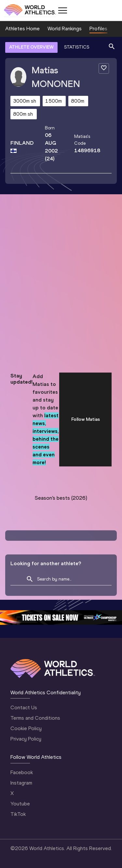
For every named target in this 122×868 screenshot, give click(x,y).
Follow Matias (86, 419)
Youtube (20, 804)
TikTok (18, 814)
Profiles (98, 29)
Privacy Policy (26, 739)
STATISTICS (77, 47)
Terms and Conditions (35, 718)
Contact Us (24, 707)
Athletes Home (22, 29)
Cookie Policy (26, 728)
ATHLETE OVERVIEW (31, 47)
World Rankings (65, 29)
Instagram (21, 783)
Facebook (22, 772)
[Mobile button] (62, 10)
